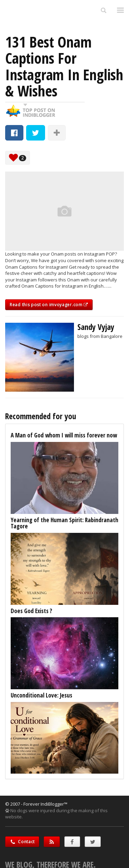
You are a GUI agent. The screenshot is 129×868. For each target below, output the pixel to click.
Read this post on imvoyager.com (49, 305)
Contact (22, 842)
